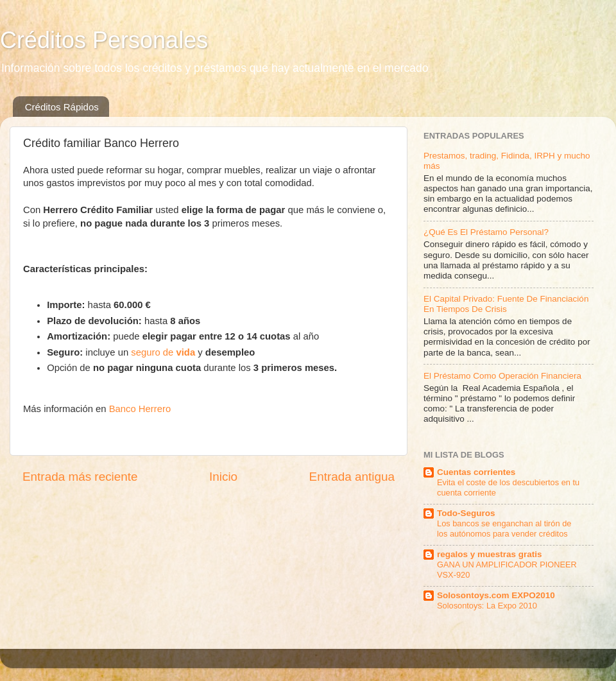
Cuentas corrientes (476, 472)
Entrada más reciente (80, 477)
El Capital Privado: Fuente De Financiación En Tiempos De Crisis (506, 304)
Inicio (223, 477)
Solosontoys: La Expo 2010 (487, 606)
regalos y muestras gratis (490, 554)
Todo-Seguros (466, 513)
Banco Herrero (140, 409)
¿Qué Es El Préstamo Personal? (486, 232)
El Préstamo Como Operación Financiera (502, 376)
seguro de (163, 352)
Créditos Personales (104, 40)
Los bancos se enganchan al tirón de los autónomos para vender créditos (504, 529)
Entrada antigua (352, 477)
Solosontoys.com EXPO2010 (496, 595)
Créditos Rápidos (62, 107)
